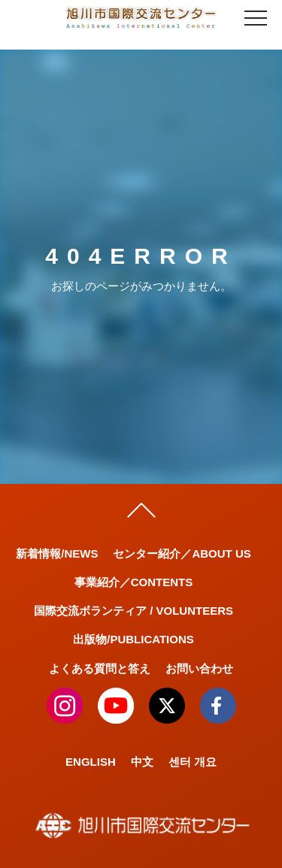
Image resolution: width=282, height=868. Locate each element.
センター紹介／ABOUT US (182, 553)
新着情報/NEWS (57, 553)
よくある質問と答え (100, 668)
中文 (142, 762)
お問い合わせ (199, 668)
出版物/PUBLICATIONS (133, 639)
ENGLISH (91, 762)
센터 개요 (193, 762)
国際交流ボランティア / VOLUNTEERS (133, 611)
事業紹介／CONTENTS (134, 582)
